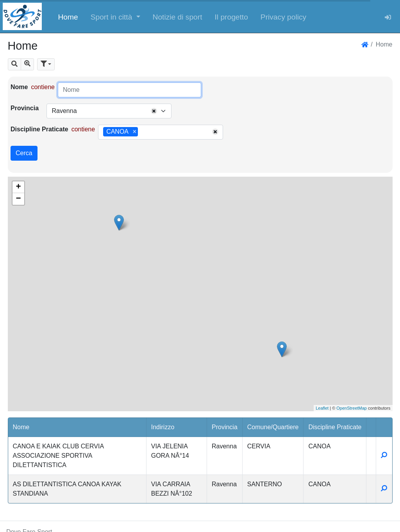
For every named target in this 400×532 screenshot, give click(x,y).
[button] (115, 16)
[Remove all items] (154, 111)
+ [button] (18, 187)
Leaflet (322, 408)
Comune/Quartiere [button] (273, 427)
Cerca (24, 153)
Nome (19, 87)
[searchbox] (143, 132)
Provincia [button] (225, 427)
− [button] (18, 199)
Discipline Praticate (39, 129)
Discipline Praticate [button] (335, 427)
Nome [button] (21, 427)
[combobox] (109, 111)
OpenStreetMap (352, 408)
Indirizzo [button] (163, 427)
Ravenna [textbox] (64, 111)
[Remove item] (135, 132)
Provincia (25, 108)
